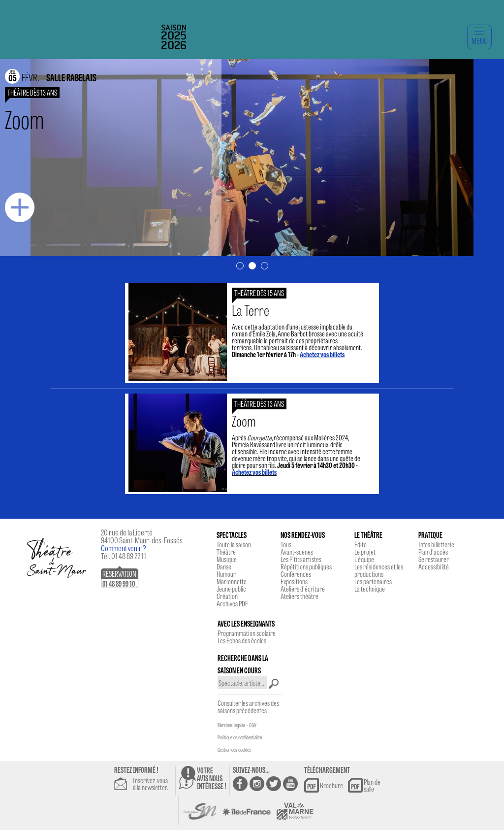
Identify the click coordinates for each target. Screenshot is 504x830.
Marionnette (232, 581)
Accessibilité (434, 566)
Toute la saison (234, 544)
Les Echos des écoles (242, 640)
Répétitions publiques (306, 566)
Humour (226, 574)
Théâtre (226, 552)
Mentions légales (232, 725)
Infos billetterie (436, 544)
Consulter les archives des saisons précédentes (248, 707)
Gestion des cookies (234, 750)
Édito (361, 544)
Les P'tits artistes (301, 559)
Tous (286, 544)
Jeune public (231, 589)
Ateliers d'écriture (303, 589)
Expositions (294, 581)
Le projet (365, 552)
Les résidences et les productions (379, 570)
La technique (370, 589)
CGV (253, 725)
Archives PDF (232, 603)
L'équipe (364, 559)
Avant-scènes (297, 552)
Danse (224, 566)
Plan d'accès (433, 552)
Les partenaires (373, 581)
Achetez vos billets (254, 472)
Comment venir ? (124, 548)
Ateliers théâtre (299, 596)
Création (227, 596)
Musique (227, 559)
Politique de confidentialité (240, 737)
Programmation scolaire (247, 633)
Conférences (296, 574)
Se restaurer (434, 559)
